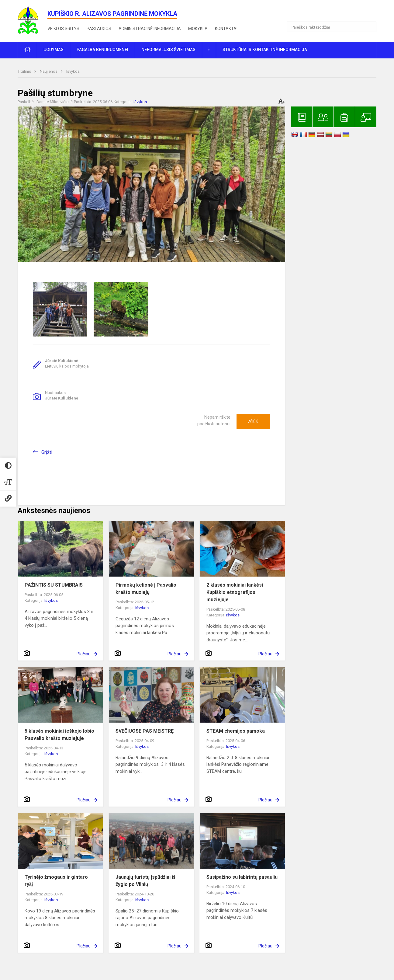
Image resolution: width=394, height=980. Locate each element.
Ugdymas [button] (54, 50)
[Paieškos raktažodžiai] (332, 27)
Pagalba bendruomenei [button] (102, 50)
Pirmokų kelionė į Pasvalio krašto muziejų (146, 589)
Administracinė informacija (150, 29)
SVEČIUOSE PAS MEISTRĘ (145, 731)
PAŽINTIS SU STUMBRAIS (54, 585)
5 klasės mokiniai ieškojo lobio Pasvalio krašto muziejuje (59, 735)
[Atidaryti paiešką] (370, 27)
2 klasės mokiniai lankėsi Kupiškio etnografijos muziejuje (235, 592)
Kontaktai (226, 29)
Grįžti (47, 452)
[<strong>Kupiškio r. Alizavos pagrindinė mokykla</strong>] (33, 20)
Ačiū (253, 421)
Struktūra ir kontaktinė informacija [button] (265, 50)
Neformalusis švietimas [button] (168, 50)
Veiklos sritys (63, 29)
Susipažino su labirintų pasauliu (242, 877)
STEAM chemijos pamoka (236, 731)
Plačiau (84, 654)
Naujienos (49, 71)
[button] (335, 13)
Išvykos (73, 71)
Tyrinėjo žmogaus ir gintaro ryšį (56, 881)
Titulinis (25, 71)
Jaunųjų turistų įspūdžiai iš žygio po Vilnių (145, 881)
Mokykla (198, 29)
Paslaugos (99, 29)
